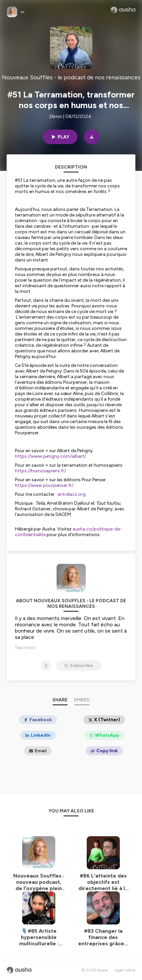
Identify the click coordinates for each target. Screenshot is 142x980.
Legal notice (125, 970)
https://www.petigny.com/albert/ (50, 456)
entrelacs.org (72, 494)
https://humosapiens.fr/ (40, 471)
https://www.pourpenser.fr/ (44, 485)
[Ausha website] (123, 10)
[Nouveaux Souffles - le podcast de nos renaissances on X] (46, 666)
